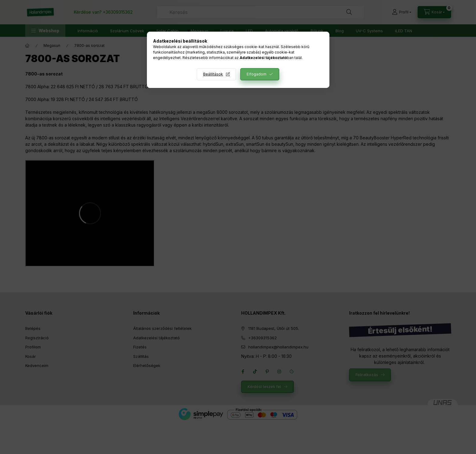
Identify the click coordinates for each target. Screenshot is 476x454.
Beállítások (213, 74)
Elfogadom (257, 74)
